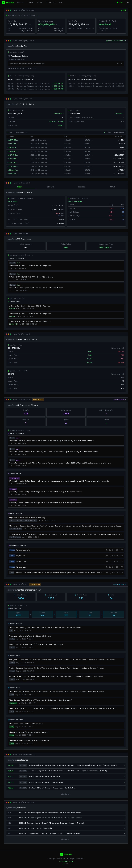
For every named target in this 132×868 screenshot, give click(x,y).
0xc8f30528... (13, 148)
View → (61, 125)
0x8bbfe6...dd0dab (56, 122)
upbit (20, 188)
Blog (60, 3)
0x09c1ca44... (13, 170)
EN (128, 3)
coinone (81, 187)
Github (40, 3)
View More (66, 795)
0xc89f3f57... (13, 140)
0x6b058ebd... (13, 144)
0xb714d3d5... (13, 151)
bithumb (51, 187)
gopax (112, 187)
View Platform (120, 400)
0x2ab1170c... (13, 163)
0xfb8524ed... (13, 174)
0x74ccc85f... (13, 159)
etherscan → (59, 114)
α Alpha (31, 3)
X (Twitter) (50, 3)
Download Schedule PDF (116, 41)
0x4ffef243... (13, 155)
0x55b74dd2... (13, 166)
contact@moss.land (66, 861)
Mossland (21, 3)
